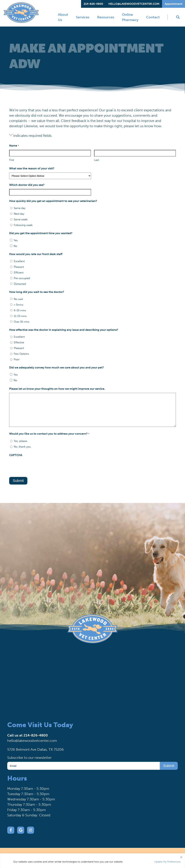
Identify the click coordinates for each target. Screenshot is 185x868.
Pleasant (19, 267)
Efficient (19, 273)
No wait (18, 299)
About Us (63, 17)
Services (83, 17)
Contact (153, 17)
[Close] (181, 856)
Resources (106, 17)
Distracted (20, 284)
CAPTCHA (16, 455)
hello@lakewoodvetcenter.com (134, 4)
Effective (19, 342)
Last (97, 160)
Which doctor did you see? (27, 185)
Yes (16, 240)
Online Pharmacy (130, 17)
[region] (92, 861)
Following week (23, 225)
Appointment (174, 4)
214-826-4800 (93, 4)
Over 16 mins (22, 322)
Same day (20, 208)
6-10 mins (20, 310)
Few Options (21, 354)
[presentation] (36, 466)
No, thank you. (23, 447)
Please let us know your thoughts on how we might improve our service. (57, 389)
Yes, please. (21, 441)
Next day (19, 214)
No (15, 246)
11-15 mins (20, 316)
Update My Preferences (167, 862)
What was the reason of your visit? (32, 168)
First (12, 160)
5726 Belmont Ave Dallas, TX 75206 (35, 749)
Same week (21, 219)
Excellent (19, 261)
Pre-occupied (22, 278)
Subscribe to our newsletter (29, 758)
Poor (17, 359)
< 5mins (19, 305)
